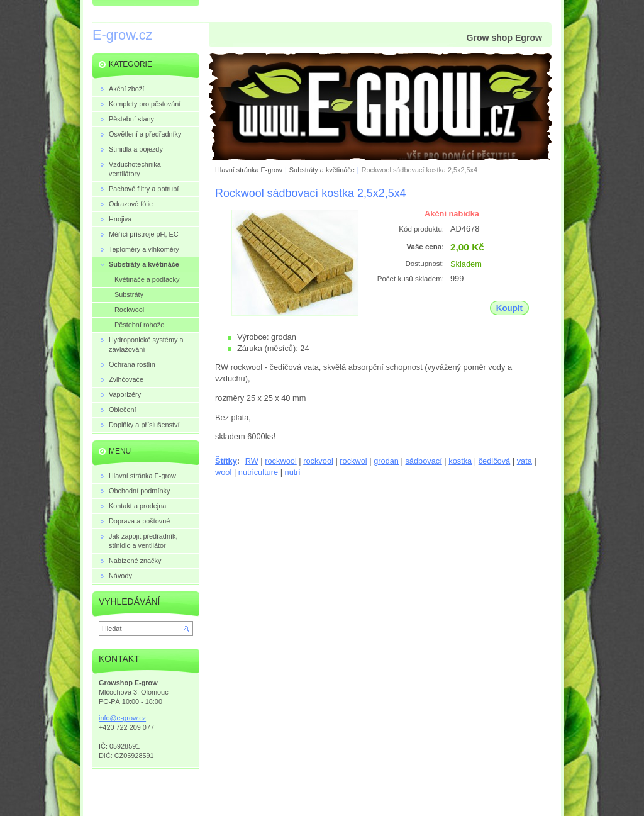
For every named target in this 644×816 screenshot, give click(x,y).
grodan (386, 461)
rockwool (281, 461)
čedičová (495, 461)
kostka (460, 461)
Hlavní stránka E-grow (249, 170)
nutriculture (258, 472)
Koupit (509, 308)
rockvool (318, 461)
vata (525, 461)
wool (223, 472)
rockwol (353, 461)
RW (252, 461)
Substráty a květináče (322, 170)
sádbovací (423, 461)
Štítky (226, 461)
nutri (293, 472)
